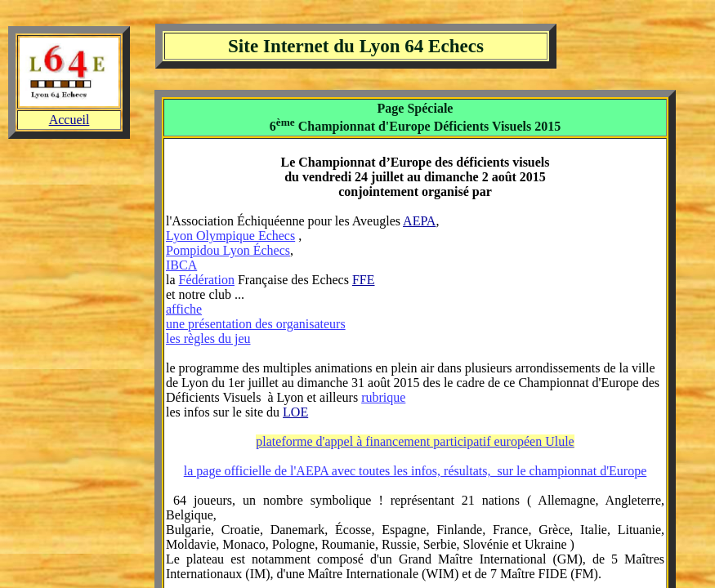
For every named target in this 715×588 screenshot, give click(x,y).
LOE (295, 412)
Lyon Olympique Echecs (230, 236)
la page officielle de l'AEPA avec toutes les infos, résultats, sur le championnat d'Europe (416, 471)
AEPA (419, 221)
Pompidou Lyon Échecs (228, 250)
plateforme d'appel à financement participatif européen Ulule (415, 441)
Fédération (207, 280)
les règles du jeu (208, 339)
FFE (364, 280)
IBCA (181, 265)
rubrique (383, 397)
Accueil (69, 120)
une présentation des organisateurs (256, 324)
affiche (184, 309)
